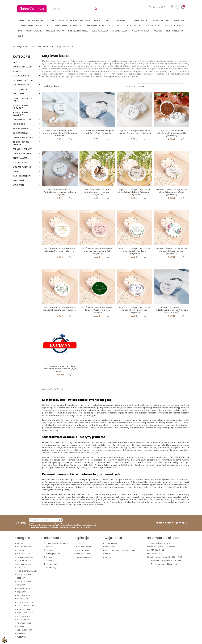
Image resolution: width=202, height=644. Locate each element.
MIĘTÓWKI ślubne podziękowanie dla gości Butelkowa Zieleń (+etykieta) (97, 310)
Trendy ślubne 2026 (83, 554)
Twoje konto (112, 538)
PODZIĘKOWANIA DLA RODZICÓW (33, 26)
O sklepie (50, 557)
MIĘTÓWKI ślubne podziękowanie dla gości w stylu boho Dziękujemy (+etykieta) (134, 192)
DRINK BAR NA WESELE (78, 31)
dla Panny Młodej (139, 21)
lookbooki (79, 543)
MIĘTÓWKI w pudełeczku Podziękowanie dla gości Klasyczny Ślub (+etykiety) (172, 310)
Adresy (108, 554)
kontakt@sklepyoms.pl (168, 564)
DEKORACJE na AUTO (174, 26)
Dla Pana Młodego (161, 21)
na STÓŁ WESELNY (134, 26)
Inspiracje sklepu (82, 550)
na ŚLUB (50, 21)
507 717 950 (176, 561)
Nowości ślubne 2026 (84, 557)
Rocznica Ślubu (120, 31)
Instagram (183, 523)
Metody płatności (53, 554)
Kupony (108, 557)
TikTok (186, 523)
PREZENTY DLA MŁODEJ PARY (30, 21)
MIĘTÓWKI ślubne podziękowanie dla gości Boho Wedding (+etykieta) (134, 251)
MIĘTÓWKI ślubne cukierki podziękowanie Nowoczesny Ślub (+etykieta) (171, 133)
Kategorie (21, 57)
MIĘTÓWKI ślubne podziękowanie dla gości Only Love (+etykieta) (60, 250)
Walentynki (122, 21)
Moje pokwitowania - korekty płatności (120, 550)
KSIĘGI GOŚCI (115, 26)
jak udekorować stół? (84, 547)
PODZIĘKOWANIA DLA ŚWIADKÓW (67, 26)
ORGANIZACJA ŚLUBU (90, 21)
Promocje (50, 561)
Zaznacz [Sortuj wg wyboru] (161, 86)
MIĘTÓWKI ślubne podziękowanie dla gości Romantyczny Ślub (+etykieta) (97, 251)
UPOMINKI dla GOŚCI (96, 26)
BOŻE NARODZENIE (21, 76)
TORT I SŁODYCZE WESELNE (30, 31)
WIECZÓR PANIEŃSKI (141, 31)
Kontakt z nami (52, 564)
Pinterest (180, 523)
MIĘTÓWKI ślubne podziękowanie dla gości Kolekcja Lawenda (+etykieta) (134, 310)
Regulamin (50, 550)
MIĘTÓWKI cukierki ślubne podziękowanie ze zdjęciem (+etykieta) (97, 192)
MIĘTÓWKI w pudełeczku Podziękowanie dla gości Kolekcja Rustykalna (60, 192)
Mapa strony (51, 568)
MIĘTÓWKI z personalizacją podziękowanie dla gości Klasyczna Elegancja (60, 133)
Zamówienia (110, 547)
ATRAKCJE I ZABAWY (55, 31)
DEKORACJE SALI (153, 26)
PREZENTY (158, 31)
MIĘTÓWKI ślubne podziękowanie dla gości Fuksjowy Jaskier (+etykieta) (172, 251)
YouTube (177, 523)
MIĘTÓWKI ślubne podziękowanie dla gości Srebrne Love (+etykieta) (134, 132)
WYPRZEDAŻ (18, 181)
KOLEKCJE (108, 21)
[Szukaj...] (75, 9)
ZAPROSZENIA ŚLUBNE (67, 21)
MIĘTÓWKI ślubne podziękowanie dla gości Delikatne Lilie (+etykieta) (60, 309)
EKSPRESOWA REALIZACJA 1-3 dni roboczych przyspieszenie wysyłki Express (60, 369)
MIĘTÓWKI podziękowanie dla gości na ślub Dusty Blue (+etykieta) (97, 132)
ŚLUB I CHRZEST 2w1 (175, 31)
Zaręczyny (179, 21)
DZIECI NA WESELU (100, 31)
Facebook (174, 523)
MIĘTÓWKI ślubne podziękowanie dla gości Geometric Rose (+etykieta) (172, 192)
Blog (20, 36)
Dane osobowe (111, 543)
